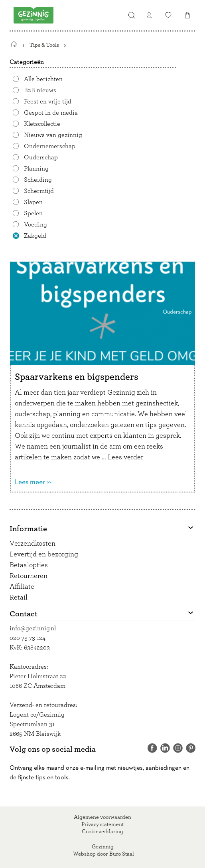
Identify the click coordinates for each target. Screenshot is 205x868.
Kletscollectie (42, 124)
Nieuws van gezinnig (53, 135)
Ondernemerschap (50, 146)
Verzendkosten (33, 544)
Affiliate (22, 587)
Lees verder (125, 457)
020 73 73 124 (28, 638)
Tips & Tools (44, 45)
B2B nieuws (40, 90)
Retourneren (29, 576)
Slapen (33, 202)
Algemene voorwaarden (102, 817)
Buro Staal (122, 854)
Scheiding (38, 180)
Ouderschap (41, 157)
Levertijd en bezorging (44, 554)
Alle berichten (43, 79)
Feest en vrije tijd (48, 101)
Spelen (33, 213)
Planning (36, 169)
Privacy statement (102, 824)
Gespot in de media (51, 113)
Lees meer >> (33, 482)
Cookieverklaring (102, 832)
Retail (19, 598)
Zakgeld (35, 236)
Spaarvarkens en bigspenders (77, 377)
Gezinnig (103, 847)
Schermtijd (39, 191)
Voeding (35, 224)
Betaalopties (29, 565)
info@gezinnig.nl (33, 628)
